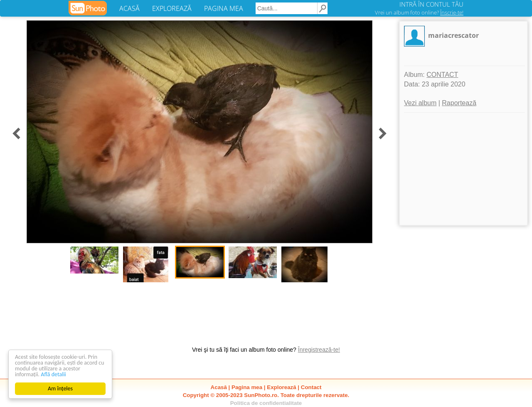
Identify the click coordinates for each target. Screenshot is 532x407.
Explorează (281, 387)
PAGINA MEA (224, 8)
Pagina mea (247, 387)
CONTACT (442, 75)
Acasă (219, 387)
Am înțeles (60, 388)
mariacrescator (453, 35)
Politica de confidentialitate (266, 403)
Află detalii (53, 374)
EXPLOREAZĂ (172, 8)
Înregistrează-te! (319, 350)
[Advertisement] (463, 169)
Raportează (459, 103)
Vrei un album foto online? (419, 12)
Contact (311, 387)
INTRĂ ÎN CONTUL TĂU (431, 4)
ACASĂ (129, 8)
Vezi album (420, 103)
